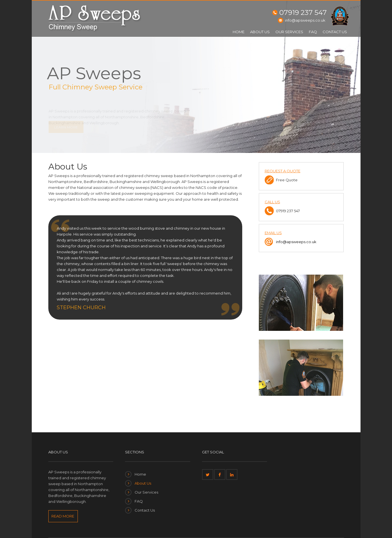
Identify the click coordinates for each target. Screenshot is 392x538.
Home (239, 32)
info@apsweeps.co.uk (305, 20)
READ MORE (63, 516)
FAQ (313, 32)
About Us (260, 32)
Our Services (289, 32)
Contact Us (335, 32)
